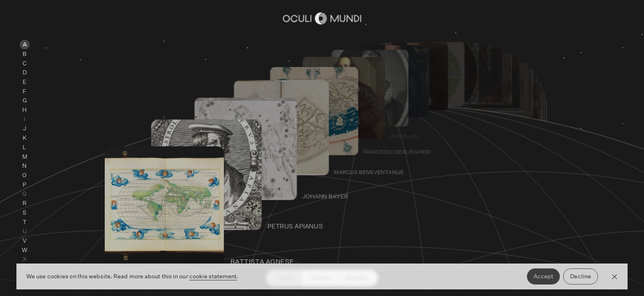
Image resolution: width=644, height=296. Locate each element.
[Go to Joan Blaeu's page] (435, 133)
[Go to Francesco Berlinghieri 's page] (412, 148)
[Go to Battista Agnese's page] (297, 257)
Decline (581, 276)
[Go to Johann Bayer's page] (359, 192)
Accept (544, 276)
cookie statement (213, 276)
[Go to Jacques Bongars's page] (473, 111)
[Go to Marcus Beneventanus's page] (386, 168)
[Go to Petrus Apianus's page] (329, 222)
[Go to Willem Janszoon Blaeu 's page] (455, 121)
